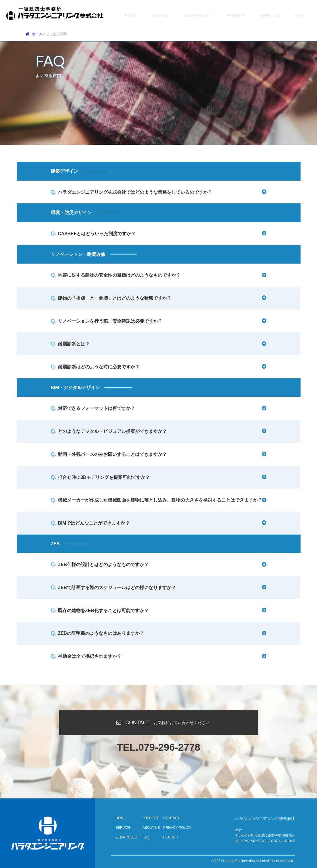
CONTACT (284, 16)
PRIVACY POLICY (177, 828)
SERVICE (151, 16)
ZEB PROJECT (181, 16)
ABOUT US (240, 16)
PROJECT (213, 16)
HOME (128, 16)
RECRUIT (171, 837)
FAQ (263, 16)
